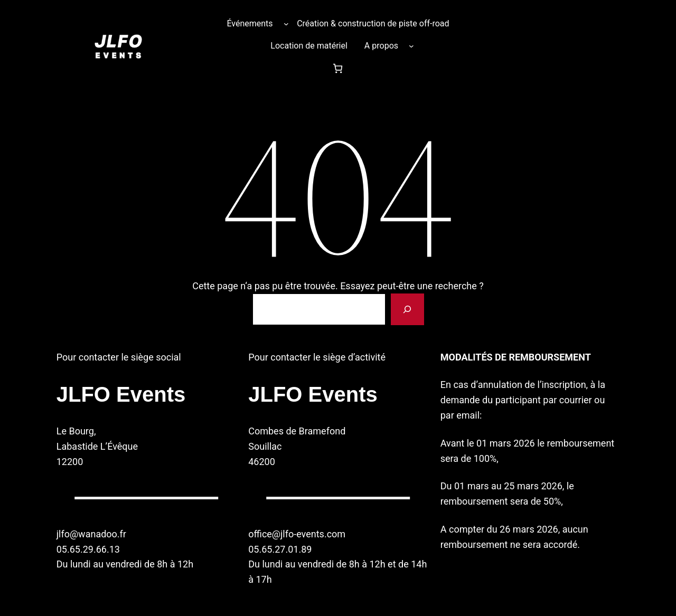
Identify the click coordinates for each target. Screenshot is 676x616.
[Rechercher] (407, 309)
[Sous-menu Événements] (286, 24)
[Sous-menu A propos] (411, 46)
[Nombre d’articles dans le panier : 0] (338, 68)
